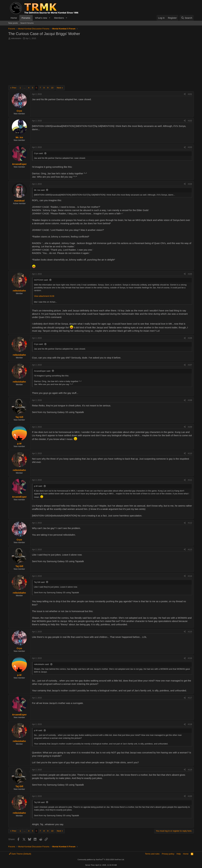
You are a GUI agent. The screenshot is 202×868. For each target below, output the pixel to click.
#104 (190, 184)
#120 (190, 796)
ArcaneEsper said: (42, 371)
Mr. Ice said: (40, 190)
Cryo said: (39, 153)
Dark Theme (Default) (20, 854)
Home (14, 18)
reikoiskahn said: (42, 664)
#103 (190, 147)
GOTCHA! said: (41, 280)
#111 (190, 480)
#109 (190, 427)
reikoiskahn (16, 38)
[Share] (185, 94)
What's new (41, 18)
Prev (14, 88)
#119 (190, 770)
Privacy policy (168, 854)
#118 (190, 724)
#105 (190, 274)
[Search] (187, 18)
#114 (190, 576)
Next (59, 88)
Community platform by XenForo (101, 860)
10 (52, 88)
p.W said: (38, 486)
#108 (190, 400)
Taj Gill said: (40, 582)
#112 (190, 523)
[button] (50, 18)
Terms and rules (152, 854)
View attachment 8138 (44, 296)
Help (179, 854)
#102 (190, 121)
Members (59, 18)
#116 (190, 658)
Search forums (27, 23)
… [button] (25, 88)
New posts (13, 23)
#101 (190, 94)
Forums (26, 18)
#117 (190, 698)
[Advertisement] (101, 63)
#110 (190, 453)
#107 (190, 365)
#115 (190, 632)
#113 (190, 550)
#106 (190, 338)
